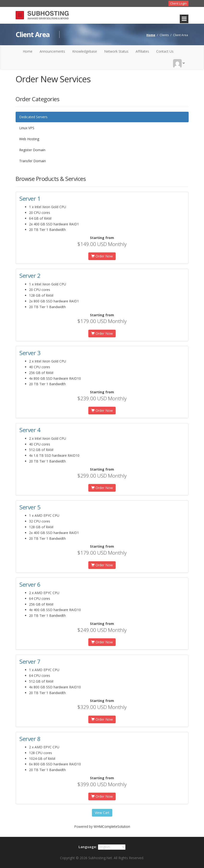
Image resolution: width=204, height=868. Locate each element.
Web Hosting (29, 139)
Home (151, 35)
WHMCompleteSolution (112, 826)
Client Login (178, 3)
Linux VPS (27, 128)
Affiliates (142, 51)
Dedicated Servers (33, 117)
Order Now (102, 256)
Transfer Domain (33, 161)
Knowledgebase (85, 51)
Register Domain (32, 150)
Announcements (52, 51)
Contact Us (165, 51)
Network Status (116, 51)
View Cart (102, 813)
